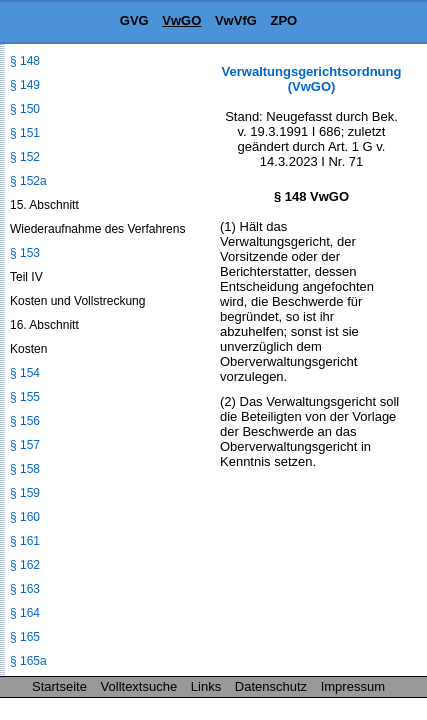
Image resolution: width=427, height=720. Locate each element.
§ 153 (25, 253)
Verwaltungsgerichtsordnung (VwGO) (312, 79)
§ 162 (25, 565)
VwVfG (236, 20)
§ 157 (25, 445)
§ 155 (25, 397)
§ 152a (28, 181)
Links (206, 686)
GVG (134, 20)
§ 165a (28, 661)
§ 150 (25, 109)
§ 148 (25, 61)
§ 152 (25, 157)
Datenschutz (271, 686)
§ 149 (25, 85)
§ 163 (25, 589)
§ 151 (25, 133)
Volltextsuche (139, 686)
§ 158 (25, 469)
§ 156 (25, 421)
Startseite (59, 686)
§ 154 (25, 373)
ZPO (283, 20)
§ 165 (25, 637)
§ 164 (25, 613)
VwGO (181, 20)
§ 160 (25, 517)
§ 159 (25, 493)
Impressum (353, 686)
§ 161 (25, 541)
